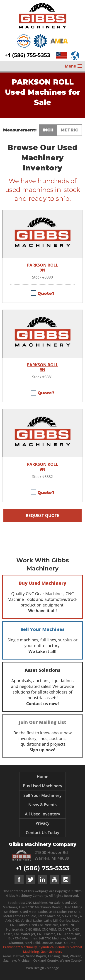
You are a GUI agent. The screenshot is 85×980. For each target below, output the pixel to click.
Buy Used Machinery (43, 786)
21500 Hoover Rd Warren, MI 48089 (52, 855)
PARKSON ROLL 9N (43, 268)
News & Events (42, 805)
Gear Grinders (51, 952)
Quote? (46, 294)
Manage (53, 968)
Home (42, 776)
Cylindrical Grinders (54, 947)
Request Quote (43, 515)
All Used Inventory (42, 814)
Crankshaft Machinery (20, 947)
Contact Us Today (43, 832)
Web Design (35, 968)
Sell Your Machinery (42, 795)
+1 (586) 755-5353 (27, 55)
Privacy (42, 823)
